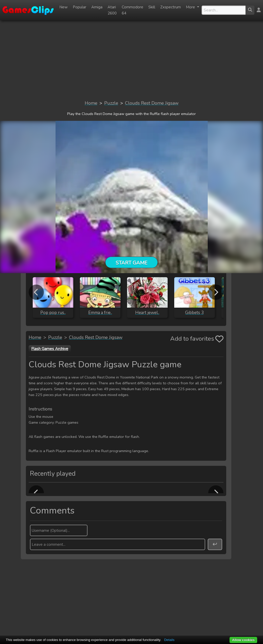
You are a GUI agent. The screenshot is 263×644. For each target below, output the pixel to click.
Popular (80, 7)
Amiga (97, 7)
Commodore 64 (133, 10)
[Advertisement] (131, 60)
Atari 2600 (112, 10)
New (64, 7)
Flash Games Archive (50, 349)
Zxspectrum (171, 7)
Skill (152, 7)
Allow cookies (243, 640)
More (191, 7)
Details (169, 640)
